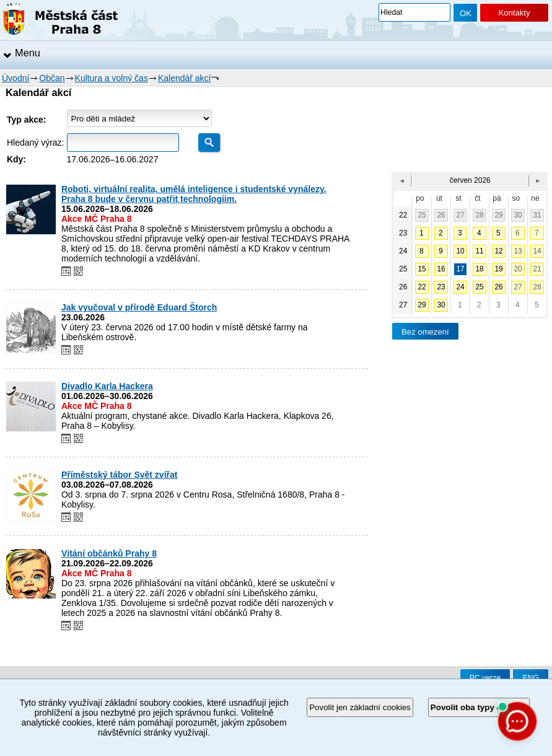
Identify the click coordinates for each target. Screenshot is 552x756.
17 (460, 269)
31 (537, 215)
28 (479, 215)
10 (460, 251)
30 (518, 215)
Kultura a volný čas (112, 78)
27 (460, 215)
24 (460, 287)
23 (441, 287)
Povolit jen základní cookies (360, 707)
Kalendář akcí (185, 78)
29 (498, 215)
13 (518, 251)
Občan (52, 78)
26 (441, 215)
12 (498, 251)
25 (422, 215)
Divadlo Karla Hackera (107, 386)
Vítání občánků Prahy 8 (109, 553)
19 (498, 269)
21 (537, 269)
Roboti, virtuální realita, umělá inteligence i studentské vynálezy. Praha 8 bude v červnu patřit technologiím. (194, 194)
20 (518, 269)
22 (422, 287)
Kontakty (514, 13)
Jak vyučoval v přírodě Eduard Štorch (139, 307)
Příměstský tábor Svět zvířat (120, 475)
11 (479, 251)
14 (537, 251)
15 (422, 269)
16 (441, 269)
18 (479, 269)
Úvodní (15, 78)
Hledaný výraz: (36, 143)
